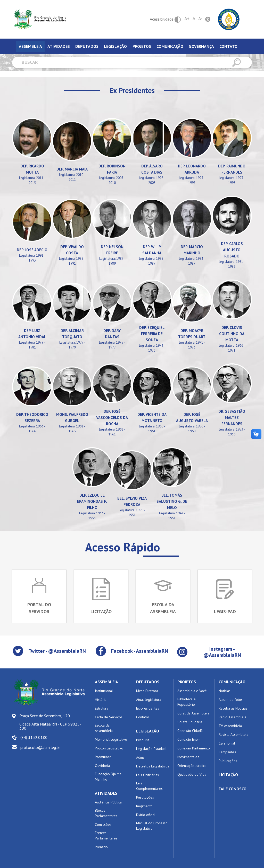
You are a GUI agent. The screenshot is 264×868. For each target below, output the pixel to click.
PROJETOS (187, 682)
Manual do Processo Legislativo (152, 826)
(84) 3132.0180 (34, 737)
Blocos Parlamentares (106, 813)
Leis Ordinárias (147, 775)
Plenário (101, 847)
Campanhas (227, 752)
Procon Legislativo (109, 748)
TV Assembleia (230, 726)
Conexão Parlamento (194, 748)
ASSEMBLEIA (106, 682)
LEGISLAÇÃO (148, 731)
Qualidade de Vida (192, 774)
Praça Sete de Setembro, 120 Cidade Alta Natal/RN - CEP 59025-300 (50, 722)
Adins (140, 757)
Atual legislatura (149, 700)
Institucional (104, 691)
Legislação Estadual (151, 749)
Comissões (103, 825)
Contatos (143, 717)
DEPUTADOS (148, 682)
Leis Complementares (149, 786)
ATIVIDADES (106, 793)
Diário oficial (146, 815)
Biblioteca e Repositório (187, 702)
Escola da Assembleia (104, 728)
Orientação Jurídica (192, 766)
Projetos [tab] (142, 46)
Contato (228, 46)
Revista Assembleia (233, 735)
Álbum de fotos (231, 700)
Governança (201, 46)
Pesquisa (143, 740)
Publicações (228, 761)
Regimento (144, 806)
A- (200, 19)
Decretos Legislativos (153, 766)
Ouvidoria (102, 766)
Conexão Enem (189, 739)
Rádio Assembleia (232, 717)
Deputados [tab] (87, 46)
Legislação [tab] (115, 46)
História (101, 700)
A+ (187, 19)
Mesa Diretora (147, 691)
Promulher (103, 757)
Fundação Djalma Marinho (108, 777)
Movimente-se (188, 757)
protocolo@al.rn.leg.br (40, 747)
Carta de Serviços (109, 717)
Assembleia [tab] (30, 46)
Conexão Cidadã (190, 731)
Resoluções (145, 797)
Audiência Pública (108, 802)
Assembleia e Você (192, 691)
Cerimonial (227, 743)
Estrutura (102, 708)
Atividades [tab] (59, 46)
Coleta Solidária (190, 722)
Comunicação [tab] (170, 46)
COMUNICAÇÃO (232, 682)
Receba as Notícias (233, 708)
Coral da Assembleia (193, 713)
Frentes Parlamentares (106, 835)
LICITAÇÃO (228, 775)
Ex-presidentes (148, 708)
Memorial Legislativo (111, 739)
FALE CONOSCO (233, 789)
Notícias (225, 691)
